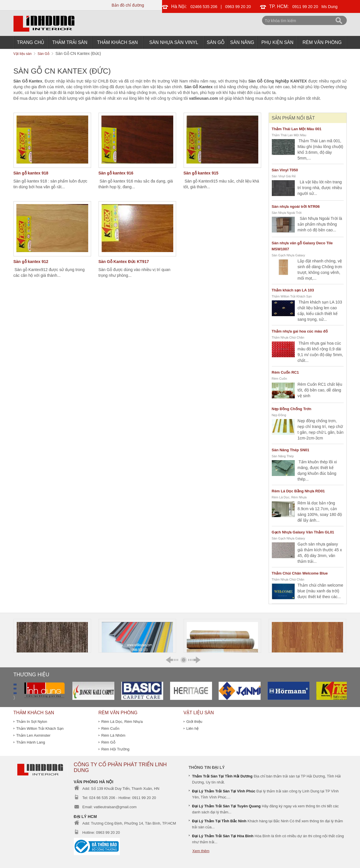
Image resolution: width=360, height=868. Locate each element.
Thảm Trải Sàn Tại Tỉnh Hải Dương (223, 776)
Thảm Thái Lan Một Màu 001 (297, 129)
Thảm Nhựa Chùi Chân (288, 337)
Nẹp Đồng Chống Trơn (292, 409)
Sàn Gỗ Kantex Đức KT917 (124, 262)
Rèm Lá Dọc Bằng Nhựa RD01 (298, 491)
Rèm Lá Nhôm (113, 735)
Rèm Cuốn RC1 (285, 372)
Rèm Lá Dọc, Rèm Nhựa (289, 497)
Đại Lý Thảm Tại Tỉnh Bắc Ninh (219, 821)
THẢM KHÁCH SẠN (118, 42)
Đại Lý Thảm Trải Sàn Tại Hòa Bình (223, 836)
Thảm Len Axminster (33, 735)
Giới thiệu (194, 722)
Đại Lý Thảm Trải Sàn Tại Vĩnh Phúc (224, 791)
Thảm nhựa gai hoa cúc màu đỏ (300, 331)
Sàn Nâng (242, 42)
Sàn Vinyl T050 (285, 170)
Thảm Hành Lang (31, 742)
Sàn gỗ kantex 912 (31, 262)
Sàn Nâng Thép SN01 (291, 450)
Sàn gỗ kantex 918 (31, 173)
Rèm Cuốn (279, 379)
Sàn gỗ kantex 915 (201, 173)
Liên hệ (192, 728)
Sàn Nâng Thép (283, 456)
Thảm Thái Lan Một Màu (289, 135)
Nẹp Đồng (279, 415)
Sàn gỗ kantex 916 (116, 173)
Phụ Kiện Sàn (278, 42)
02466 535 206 (204, 7)
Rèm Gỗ (108, 742)
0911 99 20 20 (305, 7)
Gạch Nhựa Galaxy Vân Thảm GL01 (303, 532)
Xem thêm (201, 851)
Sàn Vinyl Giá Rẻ (284, 176)
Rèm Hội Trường (115, 749)
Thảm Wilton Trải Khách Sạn (292, 296)
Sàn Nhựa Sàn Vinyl (174, 42)
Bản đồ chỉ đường (128, 5)
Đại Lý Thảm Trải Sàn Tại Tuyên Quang (227, 806)
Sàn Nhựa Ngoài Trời (287, 213)
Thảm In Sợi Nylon (32, 722)
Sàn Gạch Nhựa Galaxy (288, 255)
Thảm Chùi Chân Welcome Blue (300, 573)
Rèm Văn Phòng (322, 42)
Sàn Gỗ (216, 42)
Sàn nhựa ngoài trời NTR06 (296, 207)
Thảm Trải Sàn (70, 42)
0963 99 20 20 (238, 7)
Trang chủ (31, 42)
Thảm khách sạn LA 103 (293, 290)
